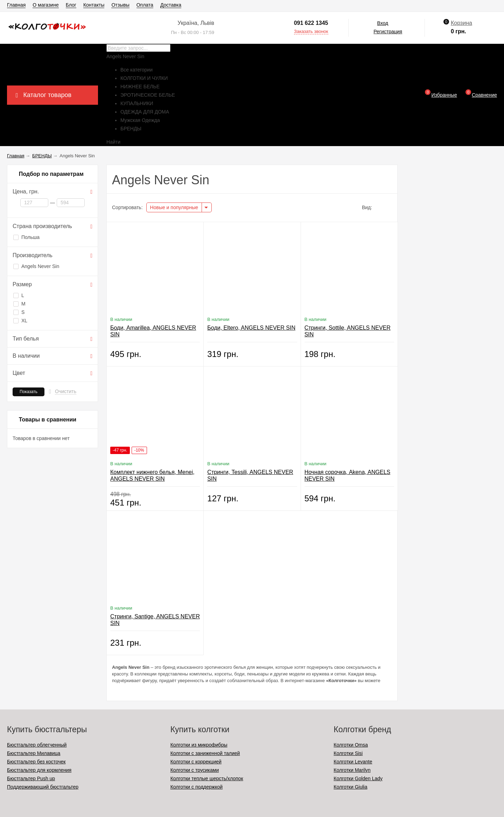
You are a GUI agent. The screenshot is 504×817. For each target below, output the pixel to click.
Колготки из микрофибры (199, 745)
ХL (20, 321)
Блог (71, 5)
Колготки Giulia (350, 787)
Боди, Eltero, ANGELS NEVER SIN (251, 328)
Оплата (145, 5)
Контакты (94, 5)
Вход (383, 23)
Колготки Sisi (348, 753)
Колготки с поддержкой (197, 787)
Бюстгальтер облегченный (37, 745)
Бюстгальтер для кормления (39, 770)
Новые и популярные (174, 207)
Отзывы (120, 5)
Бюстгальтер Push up (31, 778)
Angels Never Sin (36, 266)
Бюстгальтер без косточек (36, 762)
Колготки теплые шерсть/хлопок (207, 778)
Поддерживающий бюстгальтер (43, 787)
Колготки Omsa (351, 745)
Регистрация (388, 32)
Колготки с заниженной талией (205, 753)
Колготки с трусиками (195, 770)
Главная (16, 5)
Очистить (66, 392)
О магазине (45, 5)
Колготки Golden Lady (358, 778)
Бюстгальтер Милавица (34, 753)
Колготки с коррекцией (196, 762)
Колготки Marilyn (352, 770)
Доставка (171, 5)
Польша (26, 237)
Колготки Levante (353, 762)
